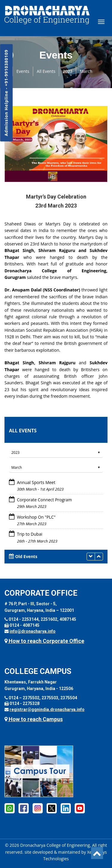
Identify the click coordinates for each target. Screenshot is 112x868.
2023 (67, 71)
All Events (46, 71)
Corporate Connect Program (45, 500)
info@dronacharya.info (33, 631)
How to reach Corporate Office (44, 641)
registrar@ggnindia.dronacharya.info (47, 709)
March (86, 71)
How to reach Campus (34, 719)
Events (23, 71)
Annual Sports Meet (36, 482)
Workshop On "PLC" (36, 517)
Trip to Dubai (30, 534)
